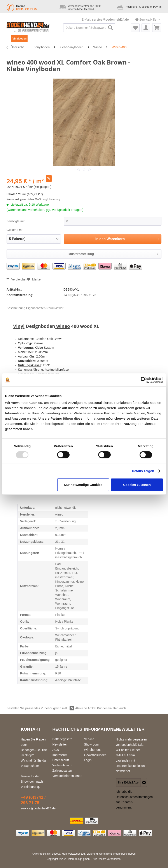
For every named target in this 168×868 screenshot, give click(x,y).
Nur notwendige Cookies (83, 485)
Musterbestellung (114, 253)
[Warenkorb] (157, 28)
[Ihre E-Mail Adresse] (128, 782)
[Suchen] (110, 28)
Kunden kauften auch (111, 708)
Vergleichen (17, 279)
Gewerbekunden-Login (96, 758)
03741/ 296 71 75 (26, 9)
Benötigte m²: (16, 221)
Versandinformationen (67, 776)
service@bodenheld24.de (110, 20)
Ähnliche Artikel (86, 708)
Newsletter (60, 744)
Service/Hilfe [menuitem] (146, 20)
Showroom (91, 744)
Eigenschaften (36, 308)
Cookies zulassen (137, 485)
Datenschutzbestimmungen (134, 797)
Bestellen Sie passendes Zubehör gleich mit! (41, 708)
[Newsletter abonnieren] (144, 782)
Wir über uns (93, 750)
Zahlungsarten (62, 771)
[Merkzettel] (135, 28)
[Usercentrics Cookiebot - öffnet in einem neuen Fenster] (144, 380)
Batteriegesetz (62, 739)
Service (89, 739)
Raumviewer (55, 308)
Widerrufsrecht (62, 765)
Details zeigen (143, 471)
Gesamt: (12, 230)
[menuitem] (89, 30)
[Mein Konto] (146, 28)
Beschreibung (16, 308)
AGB (56, 750)
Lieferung (92, 854)
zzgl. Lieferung (51, 199)
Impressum (60, 755)
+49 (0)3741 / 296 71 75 (80, 295)
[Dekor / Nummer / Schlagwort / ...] (89, 28)
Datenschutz (61, 760)
